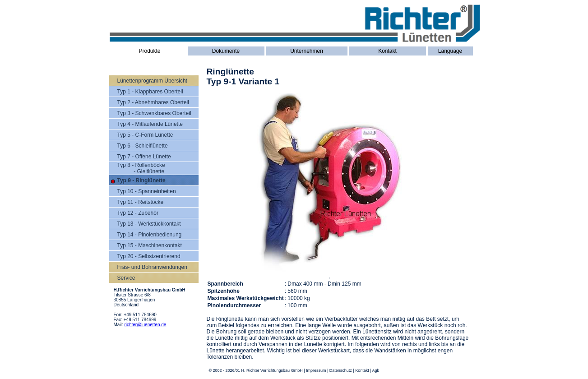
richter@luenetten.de (145, 325)
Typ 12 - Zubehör (138, 213)
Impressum (316, 370)
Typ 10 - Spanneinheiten (147, 191)
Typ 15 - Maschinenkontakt (150, 245)
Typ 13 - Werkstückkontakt (149, 224)
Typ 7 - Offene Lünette (144, 157)
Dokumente (226, 51)
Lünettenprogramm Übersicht (152, 81)
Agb (376, 370)
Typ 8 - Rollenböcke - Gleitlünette (141, 168)
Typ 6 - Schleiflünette (143, 146)
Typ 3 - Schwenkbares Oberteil (154, 113)
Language (450, 51)
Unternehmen (307, 51)
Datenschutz (341, 370)
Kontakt (387, 51)
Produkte (149, 51)
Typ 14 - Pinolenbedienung (150, 235)
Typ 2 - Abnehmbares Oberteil (153, 102)
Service (126, 278)
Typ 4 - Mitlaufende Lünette (150, 124)
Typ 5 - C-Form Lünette (145, 135)
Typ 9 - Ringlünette (141, 180)
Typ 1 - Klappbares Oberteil (150, 92)
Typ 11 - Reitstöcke (141, 202)
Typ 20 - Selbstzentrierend (149, 256)
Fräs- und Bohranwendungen (152, 267)
